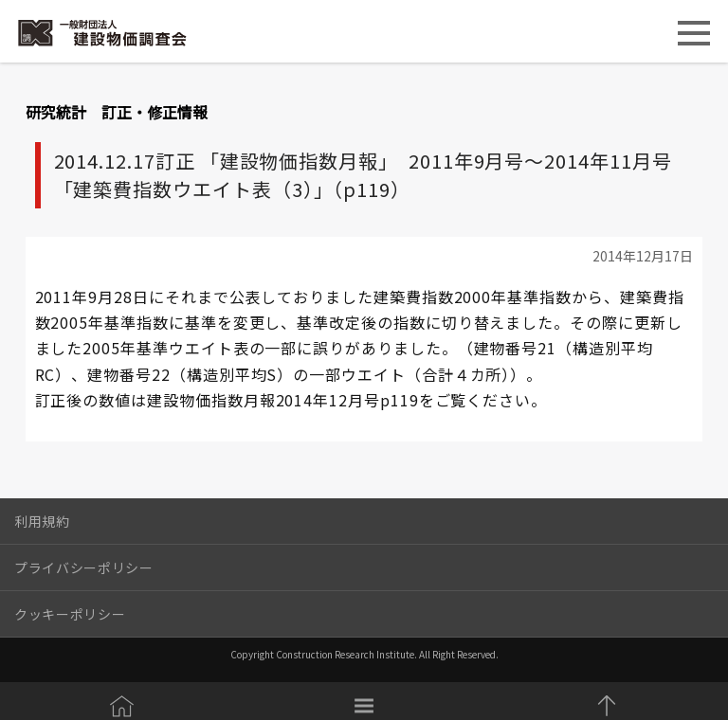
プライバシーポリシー (84, 567)
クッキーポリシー (70, 614)
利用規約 (42, 521)
